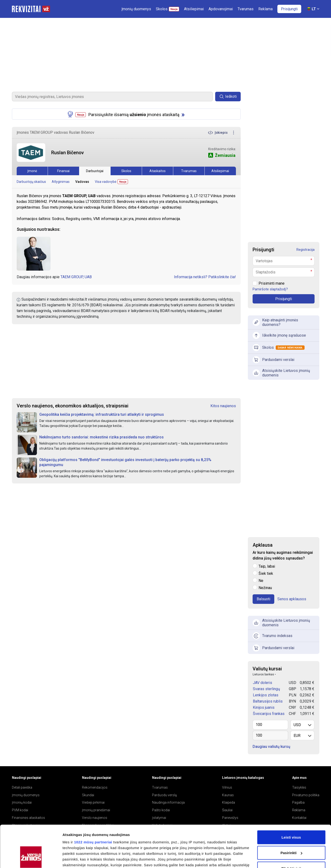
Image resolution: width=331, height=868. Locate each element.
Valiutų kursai (267, 669)
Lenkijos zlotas (266, 695)
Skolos (126, 171)
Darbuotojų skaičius (31, 182)
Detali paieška (22, 787)
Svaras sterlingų (266, 689)
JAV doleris (262, 683)
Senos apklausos (292, 599)
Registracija (306, 250)
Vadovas (82, 182)
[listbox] (303, 725)
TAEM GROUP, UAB (76, 277)
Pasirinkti (291, 817)
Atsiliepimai (220, 171)
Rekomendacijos (95, 787)
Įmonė (32, 171)
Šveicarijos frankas (269, 714)
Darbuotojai (95, 171)
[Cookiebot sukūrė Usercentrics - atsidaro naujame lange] (31, 859)
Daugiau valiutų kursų (271, 747)
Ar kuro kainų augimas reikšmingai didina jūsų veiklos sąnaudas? (283, 555)
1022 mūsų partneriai (93, 806)
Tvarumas (189, 171)
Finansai (63, 171)
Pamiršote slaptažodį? (270, 289)
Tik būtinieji (291, 832)
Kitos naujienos (223, 406)
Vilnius (227, 787)
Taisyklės (299, 787)
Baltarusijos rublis (268, 701)
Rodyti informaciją (78, 859)
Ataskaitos (158, 171)
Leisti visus (291, 801)
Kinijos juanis (264, 707)
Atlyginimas (61, 182)
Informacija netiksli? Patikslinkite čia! (205, 277)
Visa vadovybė (111, 182)
